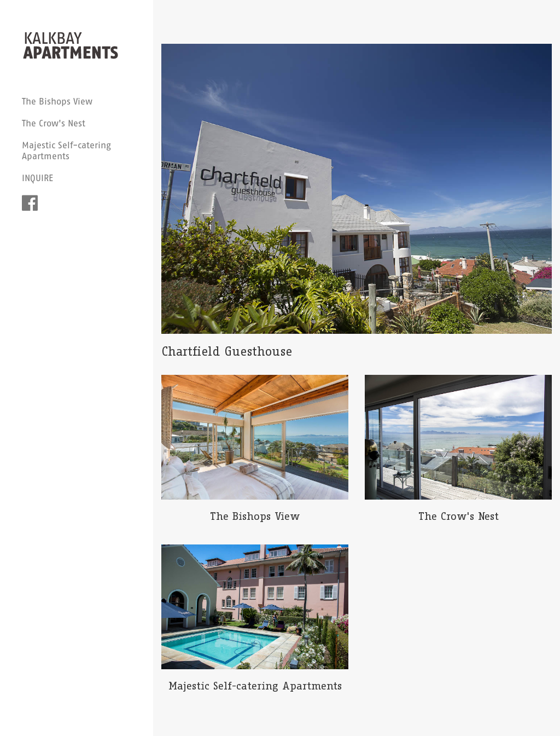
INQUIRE (37, 178)
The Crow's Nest (54, 123)
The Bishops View (57, 101)
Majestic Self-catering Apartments (66, 150)
